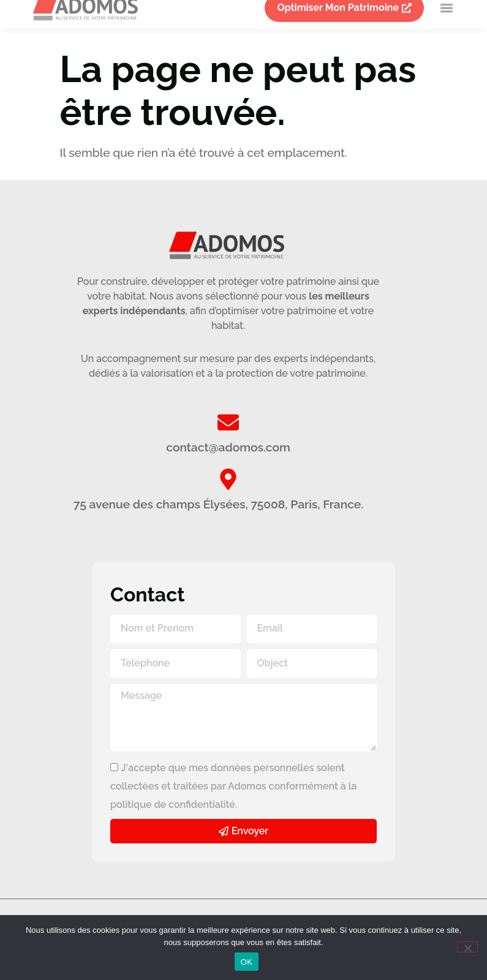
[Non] (467, 947)
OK (247, 962)
